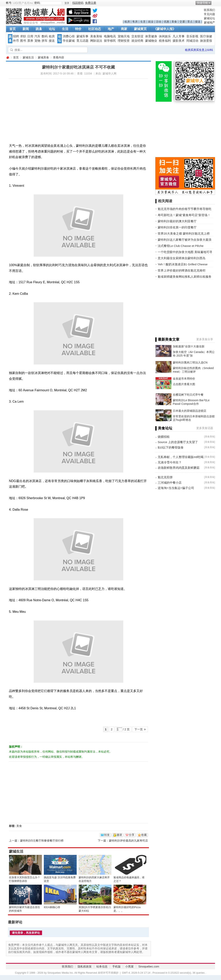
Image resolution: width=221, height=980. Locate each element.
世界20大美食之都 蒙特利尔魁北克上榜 (184, 233)
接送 (198, 22)
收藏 (144, 835)
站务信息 (102, 966)
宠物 (37, 41)
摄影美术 (179, 41)
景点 (190, 22)
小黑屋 (129, 966)
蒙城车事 (82, 36)
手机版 (116, 966)
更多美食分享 (205, 339)
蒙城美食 (43, 57)
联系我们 (209, 10)
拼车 (45, 41)
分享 (132, 835)
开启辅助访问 (214, 3)
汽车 (37, 36)
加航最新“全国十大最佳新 (189, 346)
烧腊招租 (164, 437)
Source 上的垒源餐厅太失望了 (178, 442)
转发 (107, 835)
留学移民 (110, 41)
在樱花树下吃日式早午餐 (188, 395)
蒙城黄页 (140, 29)
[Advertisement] (63, 106)
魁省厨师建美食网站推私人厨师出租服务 (185, 277)
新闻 (26, 29)
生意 (143, 22)
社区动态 (95, 29)
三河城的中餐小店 (170, 483)
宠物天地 (124, 36)
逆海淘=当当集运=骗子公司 (176, 488)
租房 (127, 22)
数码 (45, 36)
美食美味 (96, 36)
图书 (23, 41)
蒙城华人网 (8, 58)
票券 (30, 41)
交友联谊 (137, 36)
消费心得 (69, 36)
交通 (182, 22)
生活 (65, 29)
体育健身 (151, 36)
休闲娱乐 (165, 36)
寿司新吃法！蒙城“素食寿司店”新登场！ (184, 215)
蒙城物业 (151, 41)
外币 (16, 41)
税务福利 (165, 41)
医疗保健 (206, 36)
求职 (23, 36)
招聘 (16, 36)
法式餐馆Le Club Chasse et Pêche (181, 246)
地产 (111, 29)
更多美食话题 (205, 428)
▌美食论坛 (164, 428)
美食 (174, 22)
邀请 (119, 835)
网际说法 (96, 41)
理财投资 (124, 41)
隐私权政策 (85, 966)
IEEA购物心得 (52, 907)
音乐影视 (192, 36)
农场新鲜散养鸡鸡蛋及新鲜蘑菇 (179, 468)
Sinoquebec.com (149, 966)
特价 (78, 29)
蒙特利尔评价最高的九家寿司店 (128, 841)
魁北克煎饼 (165, 477)
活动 (158, 22)
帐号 (9, 3)
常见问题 (209, 14)
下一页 (139, 729)
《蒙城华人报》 (165, 29)
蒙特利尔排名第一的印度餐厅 (177, 227)
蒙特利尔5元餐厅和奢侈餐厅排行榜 (42, 841)
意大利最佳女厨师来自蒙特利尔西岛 (182, 258)
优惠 (166, 22)
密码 (37, 3)
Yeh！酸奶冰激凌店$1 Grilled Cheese (183, 264)
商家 (124, 29)
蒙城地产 (209, 22)
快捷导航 (202, 3)
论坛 (52, 29)
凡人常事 (179, 36)
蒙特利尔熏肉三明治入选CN (190, 362)
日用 (30, 36)
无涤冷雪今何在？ (170, 462)
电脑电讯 (110, 36)
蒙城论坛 (209, 18)
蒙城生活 (28, 57)
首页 (13, 29)
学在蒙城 (69, 41)
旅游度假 (206, 41)
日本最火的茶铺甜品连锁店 (190, 411)
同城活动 (192, 41)
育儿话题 (82, 41)
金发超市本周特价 (184, 379)
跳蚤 (39, 29)
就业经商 (137, 41)
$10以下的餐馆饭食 (171, 447)
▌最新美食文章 (167, 339)
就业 (151, 22)
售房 (135, 22)
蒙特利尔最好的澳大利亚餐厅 (177, 221)
